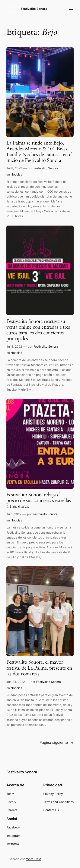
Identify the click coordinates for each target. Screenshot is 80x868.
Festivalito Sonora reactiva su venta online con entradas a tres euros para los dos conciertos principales (38, 330)
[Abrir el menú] (71, 9)
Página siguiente (57, 743)
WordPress (34, 859)
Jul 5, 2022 (14, 346)
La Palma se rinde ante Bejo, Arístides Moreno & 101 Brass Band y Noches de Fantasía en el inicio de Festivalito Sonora (39, 152)
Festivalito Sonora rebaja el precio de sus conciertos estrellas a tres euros (39, 501)
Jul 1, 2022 (14, 514)
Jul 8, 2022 (14, 168)
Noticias (16, 174)
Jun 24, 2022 (16, 682)
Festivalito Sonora (34, 9)
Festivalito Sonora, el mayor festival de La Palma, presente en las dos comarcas (39, 668)
